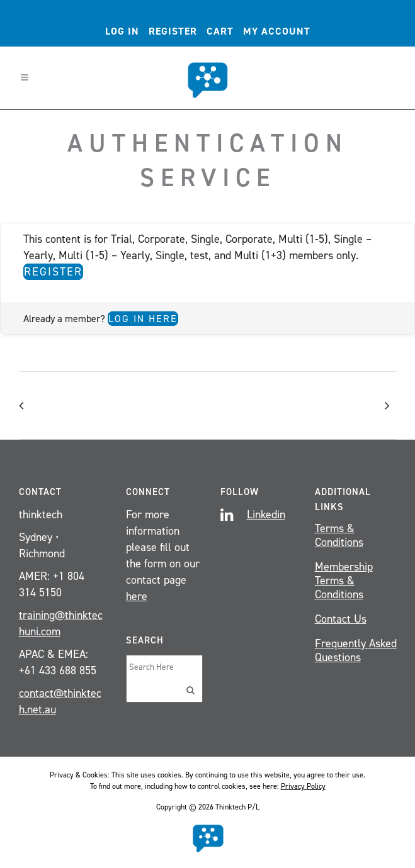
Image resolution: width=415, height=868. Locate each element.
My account (277, 31)
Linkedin (266, 515)
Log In (122, 31)
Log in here (143, 319)
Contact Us (341, 619)
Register (173, 31)
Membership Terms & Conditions (344, 581)
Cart (220, 31)
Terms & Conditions (339, 535)
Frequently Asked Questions (356, 650)
